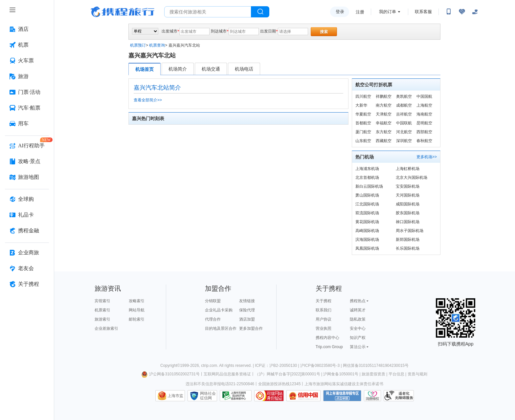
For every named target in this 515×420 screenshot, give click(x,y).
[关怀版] (475, 12)
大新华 (361, 105)
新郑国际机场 (408, 240)
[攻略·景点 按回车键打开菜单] (27, 161)
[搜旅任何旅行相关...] (208, 12)
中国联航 (404, 123)
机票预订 (138, 45)
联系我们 (324, 310)
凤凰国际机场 (367, 248)
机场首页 (145, 69)
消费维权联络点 (372, 396)
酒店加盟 (247, 319)
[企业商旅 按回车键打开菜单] (27, 253)
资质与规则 (417, 374)
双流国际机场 (367, 213)
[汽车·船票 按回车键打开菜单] (27, 108)
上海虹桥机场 (408, 169)
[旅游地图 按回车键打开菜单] (27, 177)
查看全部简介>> (148, 100)
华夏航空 (363, 114)
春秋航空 (424, 141)
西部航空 (424, 132)
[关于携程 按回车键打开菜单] (27, 284)
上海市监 (175, 396)
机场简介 (178, 69)
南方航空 (384, 105)
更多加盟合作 (251, 328)
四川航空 (363, 96)
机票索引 (102, 310)
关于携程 (324, 301)
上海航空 (424, 105)
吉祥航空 (404, 114)
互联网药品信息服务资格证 (227, 374)
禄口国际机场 (408, 222)
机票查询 (157, 45)
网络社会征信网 (208, 396)
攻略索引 (137, 301)
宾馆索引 (102, 301)
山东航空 (363, 141)
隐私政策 (358, 319)
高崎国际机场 (367, 231)
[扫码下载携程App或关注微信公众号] (449, 12)
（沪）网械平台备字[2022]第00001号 (288, 374)
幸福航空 (384, 123)
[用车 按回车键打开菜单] (27, 124)
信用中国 (303, 396)
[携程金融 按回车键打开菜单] (27, 231)
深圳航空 (404, 141)
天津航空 (384, 114)
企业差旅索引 (106, 328)
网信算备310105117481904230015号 (376, 366)
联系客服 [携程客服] (423, 12)
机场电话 (244, 69)
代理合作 (213, 319)
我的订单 (388, 12)
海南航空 (424, 114)
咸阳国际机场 (408, 204)
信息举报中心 (236, 396)
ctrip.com (209, 366)
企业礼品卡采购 (219, 310)
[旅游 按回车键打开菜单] (27, 76)
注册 (360, 12)
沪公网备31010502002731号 (170, 374)
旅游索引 (102, 319)
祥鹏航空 (384, 96)
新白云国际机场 (369, 186)
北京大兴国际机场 (412, 178)
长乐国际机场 (408, 248)
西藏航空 (384, 141)
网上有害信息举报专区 (342, 396)
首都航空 (363, 123)
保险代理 (247, 310)
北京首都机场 (367, 178)
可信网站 (269, 396)
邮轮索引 (137, 319)
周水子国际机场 (410, 231)
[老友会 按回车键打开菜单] (27, 268)
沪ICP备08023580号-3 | (322, 366)
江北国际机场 (367, 204)
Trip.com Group (329, 347)
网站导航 (137, 310)
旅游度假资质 (373, 374)
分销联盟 (213, 301)
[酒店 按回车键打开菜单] (27, 29)
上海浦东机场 (367, 169)
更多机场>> (427, 157)
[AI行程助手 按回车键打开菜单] (27, 146)
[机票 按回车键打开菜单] (27, 45)
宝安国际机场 (408, 186)
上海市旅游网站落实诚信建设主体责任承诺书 (344, 384)
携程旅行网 (123, 12)
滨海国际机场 (367, 240)
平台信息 (396, 374)
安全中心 (358, 328)
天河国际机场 (408, 195)
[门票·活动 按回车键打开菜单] (27, 92)
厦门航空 (363, 132)
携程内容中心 (327, 338)
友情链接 (247, 301)
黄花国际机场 (367, 222)
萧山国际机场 (367, 195)
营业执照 (324, 328)
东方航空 (384, 132)
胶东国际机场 (408, 213)
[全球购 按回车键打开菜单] (27, 199)
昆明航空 (424, 123)
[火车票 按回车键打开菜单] (27, 61)
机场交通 (211, 69)
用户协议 (324, 319)
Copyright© (170, 366)
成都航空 (404, 105)
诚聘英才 (358, 310)
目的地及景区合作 (221, 328)
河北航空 (404, 132)
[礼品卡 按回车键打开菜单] (27, 215)
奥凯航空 (404, 96)
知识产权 (358, 338)
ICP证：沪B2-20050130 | (278, 366)
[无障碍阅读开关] (462, 12)
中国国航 (424, 96)
